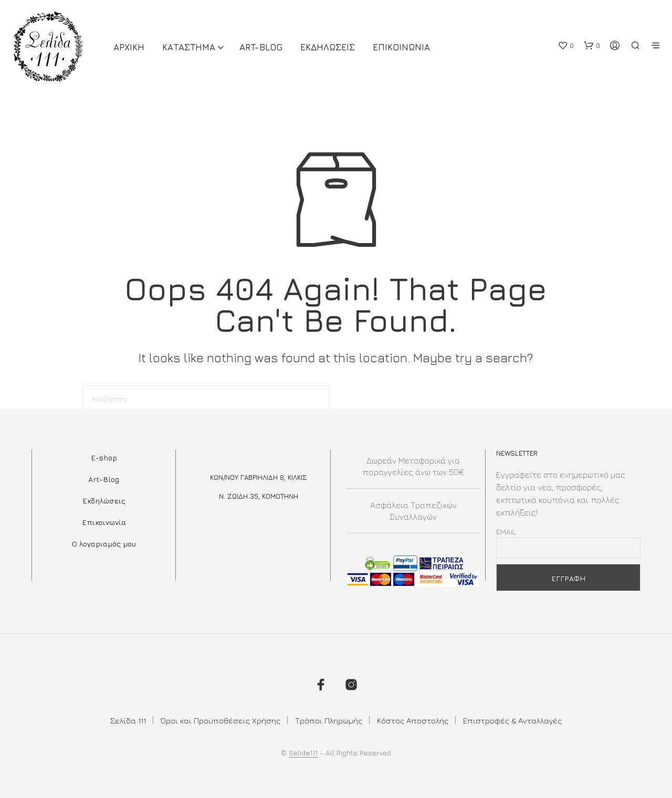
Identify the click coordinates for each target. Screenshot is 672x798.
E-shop (104, 458)
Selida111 (303, 753)
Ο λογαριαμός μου (104, 544)
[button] (566, 46)
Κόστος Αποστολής (413, 721)
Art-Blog (261, 47)
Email (506, 532)
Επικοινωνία (104, 522)
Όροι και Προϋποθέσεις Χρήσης (220, 721)
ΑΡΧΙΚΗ (129, 47)
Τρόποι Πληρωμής (329, 721)
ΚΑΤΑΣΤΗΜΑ (189, 47)
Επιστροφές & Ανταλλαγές (512, 721)
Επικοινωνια (401, 47)
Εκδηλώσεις (104, 501)
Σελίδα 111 (128, 721)
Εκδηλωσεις (328, 47)
